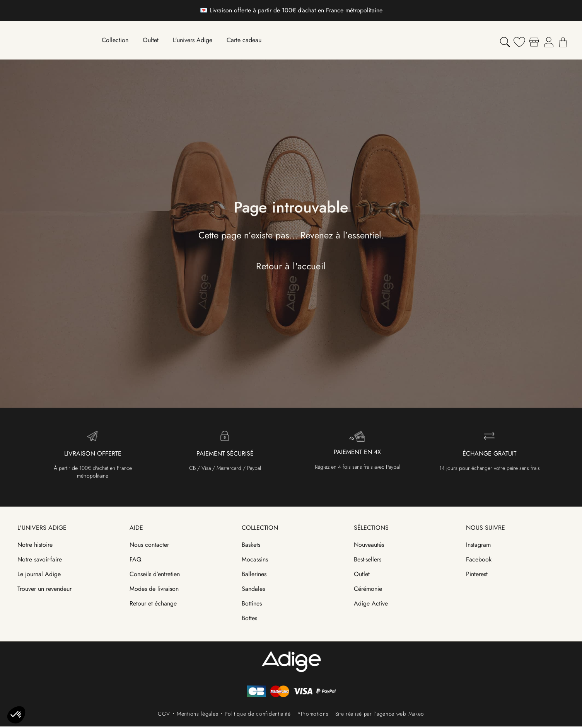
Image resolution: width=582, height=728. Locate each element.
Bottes (249, 620)
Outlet (362, 576)
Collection (260, 529)
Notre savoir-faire (40, 561)
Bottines (252, 605)
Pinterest (477, 576)
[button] (16, 715)
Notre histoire (35, 546)
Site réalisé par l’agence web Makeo (380, 715)
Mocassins (255, 561)
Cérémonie (368, 590)
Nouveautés (369, 546)
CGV (164, 715)
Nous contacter (149, 546)
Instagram (478, 546)
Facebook (479, 561)
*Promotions (313, 715)
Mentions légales (197, 715)
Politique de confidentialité (258, 715)
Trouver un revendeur (44, 590)
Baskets (251, 546)
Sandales (253, 590)
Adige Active (371, 605)
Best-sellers (368, 561)
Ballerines (254, 576)
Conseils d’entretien (155, 576)
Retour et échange (153, 605)
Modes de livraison (154, 590)
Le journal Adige (39, 576)
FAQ (136, 561)
